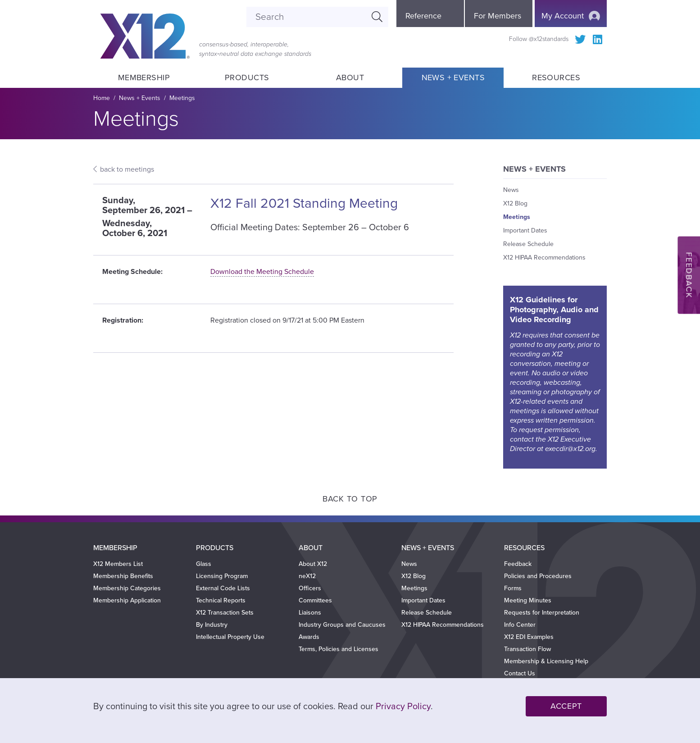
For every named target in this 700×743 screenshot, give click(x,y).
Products (247, 77)
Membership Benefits (123, 576)
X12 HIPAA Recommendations (544, 258)
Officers (310, 588)
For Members (498, 16)
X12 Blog (515, 203)
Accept (566, 706)
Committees (315, 600)
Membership (144, 77)
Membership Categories (127, 588)
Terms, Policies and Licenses (339, 649)
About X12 (313, 564)
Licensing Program (222, 576)
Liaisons (310, 613)
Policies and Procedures (538, 576)
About (350, 77)
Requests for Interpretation (542, 613)
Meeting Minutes (528, 600)
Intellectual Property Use (230, 637)
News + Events (453, 77)
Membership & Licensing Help (546, 661)
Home (102, 98)
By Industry (212, 625)
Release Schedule (528, 244)
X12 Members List (118, 564)
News (511, 190)
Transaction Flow (527, 649)
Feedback (518, 564)
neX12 (307, 576)
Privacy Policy (403, 707)
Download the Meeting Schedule (262, 272)
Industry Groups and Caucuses (342, 625)
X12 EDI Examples (529, 637)
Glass (204, 564)
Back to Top (350, 499)
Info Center (520, 625)
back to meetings (127, 169)
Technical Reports (221, 600)
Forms (513, 588)
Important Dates (525, 230)
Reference (423, 16)
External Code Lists (223, 588)
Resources (556, 77)
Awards (309, 637)
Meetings (182, 98)
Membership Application (127, 600)
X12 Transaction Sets (225, 613)
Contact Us (520, 673)
